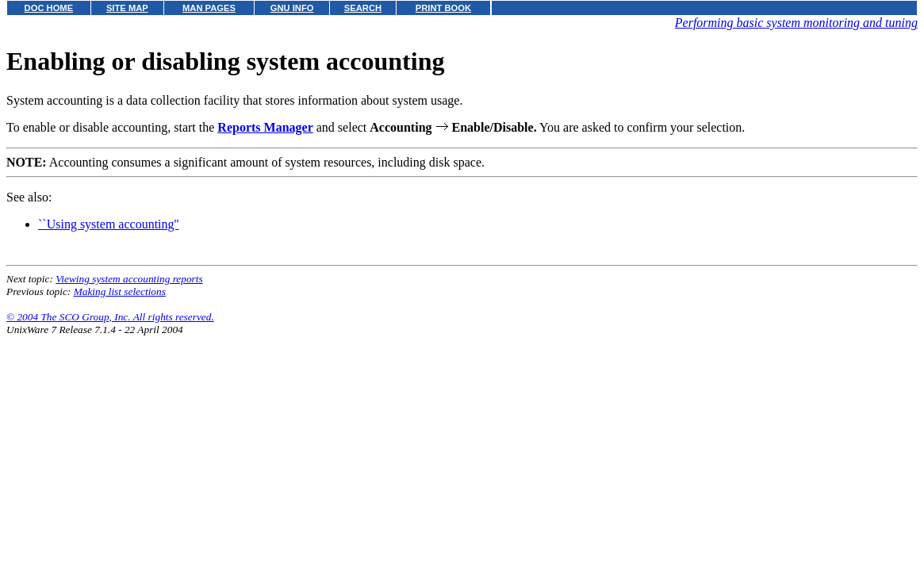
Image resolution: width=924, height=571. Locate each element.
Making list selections (120, 291)
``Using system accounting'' (108, 224)
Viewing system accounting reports (129, 279)
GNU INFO (292, 8)
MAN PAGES (209, 8)
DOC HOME (49, 8)
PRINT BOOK (443, 8)
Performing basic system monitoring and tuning (796, 23)
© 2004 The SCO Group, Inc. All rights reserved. (110, 317)
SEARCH (363, 8)
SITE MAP (127, 8)
